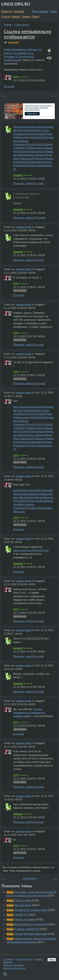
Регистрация (40, 11)
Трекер (26, 17)
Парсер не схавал (25, 919)
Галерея (19, 11)
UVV (16, 77)
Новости (7, 11)
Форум (16, 17)
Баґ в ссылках (22, 900)
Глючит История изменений (30, 934)
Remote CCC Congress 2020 (31, 910)
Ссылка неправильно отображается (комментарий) (29, 713)
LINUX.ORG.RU (16, 4)
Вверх (52, 960)
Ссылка (9, 86)
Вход (54, 11)
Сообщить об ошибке (14, 965)
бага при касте (23, 905)
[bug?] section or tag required (31, 924)
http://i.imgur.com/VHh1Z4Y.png (31, 550)
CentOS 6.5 (21, 915)
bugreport (13, 42)
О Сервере (8, 959)
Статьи (6, 17)
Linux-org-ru (22, 25)
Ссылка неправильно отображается (27, 34)
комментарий (23, 227)
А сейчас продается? (27, 929)
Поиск (35, 17)
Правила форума (24, 959)
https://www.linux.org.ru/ (14, 968)
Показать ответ (23, 183)
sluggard (18, 175)
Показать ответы (24, 218)
